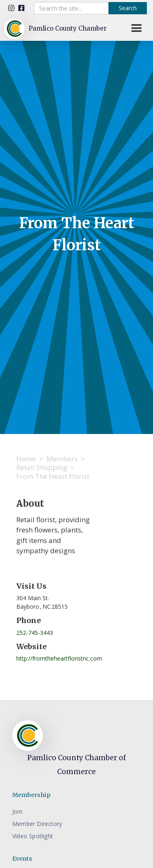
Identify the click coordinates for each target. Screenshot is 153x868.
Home (26, 459)
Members (62, 459)
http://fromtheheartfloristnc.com (59, 658)
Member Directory (37, 824)
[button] (137, 29)
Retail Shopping (42, 467)
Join (17, 811)
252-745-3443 (35, 633)
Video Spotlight (33, 836)
